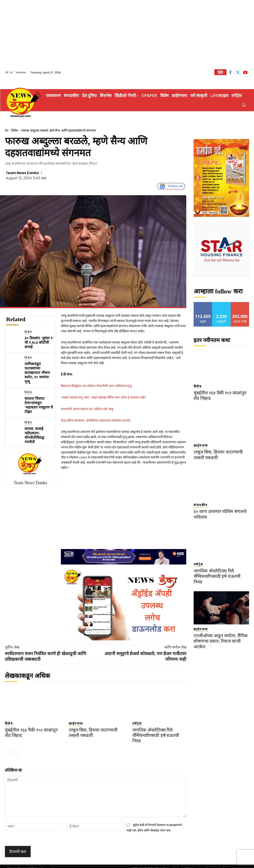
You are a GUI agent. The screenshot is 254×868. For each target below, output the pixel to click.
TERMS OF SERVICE (145, 863)
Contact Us (230, 863)
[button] (244, 105)
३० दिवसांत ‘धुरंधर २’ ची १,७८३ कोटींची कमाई (39, 343)
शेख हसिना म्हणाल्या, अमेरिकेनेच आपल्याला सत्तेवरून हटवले (96, 420)
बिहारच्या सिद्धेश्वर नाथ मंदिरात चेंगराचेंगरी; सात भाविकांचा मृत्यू (96, 386)
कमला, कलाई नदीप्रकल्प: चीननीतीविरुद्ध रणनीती (34, 435)
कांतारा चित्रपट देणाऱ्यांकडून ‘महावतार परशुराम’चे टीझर (39, 405)
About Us (211, 863)
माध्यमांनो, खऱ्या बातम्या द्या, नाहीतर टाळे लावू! (87, 409)
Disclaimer (193, 863)
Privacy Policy (172, 863)
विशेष (15, 131)
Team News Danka (22, 173)
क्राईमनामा (76, 723)
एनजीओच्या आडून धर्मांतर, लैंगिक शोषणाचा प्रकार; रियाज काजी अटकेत (219, 636)
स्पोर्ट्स (137, 723)
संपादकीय (201, 505)
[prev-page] (8, 748)
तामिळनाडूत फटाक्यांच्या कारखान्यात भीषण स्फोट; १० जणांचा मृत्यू (37, 373)
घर (7, 131)
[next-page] (16, 748)
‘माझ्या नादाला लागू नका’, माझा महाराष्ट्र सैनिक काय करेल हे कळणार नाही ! (104, 397)
